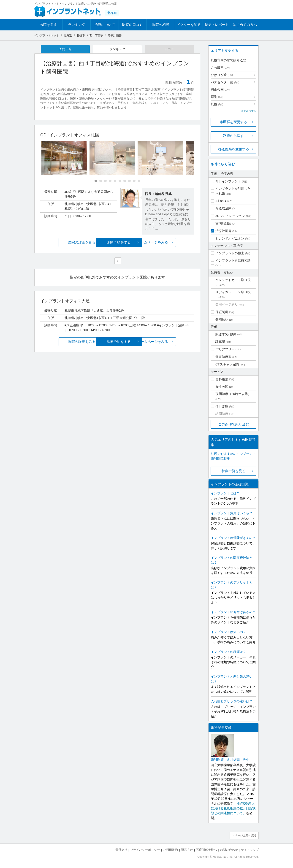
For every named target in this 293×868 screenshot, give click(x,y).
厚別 (217, 97)
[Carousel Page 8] (129, 181)
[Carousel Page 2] (101, 181)
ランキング (77, 25)
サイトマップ (250, 850)
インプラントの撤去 (230, 253)
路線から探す (233, 136)
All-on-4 (221, 201)
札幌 (217, 104)
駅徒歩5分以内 (226, 334)
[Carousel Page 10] (139, 181)
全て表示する (249, 111)
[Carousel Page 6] (120, 181)
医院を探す (48, 25)
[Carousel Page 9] (134, 181)
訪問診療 (222, 414)
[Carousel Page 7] (125, 181)
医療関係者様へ (206, 850)
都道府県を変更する (234, 149)
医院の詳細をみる (66, 242)
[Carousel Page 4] (110, 181)
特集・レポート (217, 25)
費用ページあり (227, 304)
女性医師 (222, 387)
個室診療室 (223, 357)
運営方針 (187, 850)
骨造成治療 (223, 208)
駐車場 (220, 342)
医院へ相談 (161, 25)
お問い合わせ (229, 850)
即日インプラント (228, 181)
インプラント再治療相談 (233, 260)
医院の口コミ (133, 25)
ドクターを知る (189, 25)
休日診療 (222, 406)
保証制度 (222, 312)
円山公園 (220, 89)
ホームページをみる (169, 242)
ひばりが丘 (222, 75)
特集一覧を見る (234, 471)
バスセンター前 (225, 82)
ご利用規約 (170, 850)
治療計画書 (223, 231)
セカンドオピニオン (230, 238)
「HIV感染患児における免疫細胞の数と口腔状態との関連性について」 (233, 808)
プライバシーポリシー (145, 850)
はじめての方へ (245, 25)
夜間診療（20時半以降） (233, 394)
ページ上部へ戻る (246, 836)
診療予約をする (117, 242)
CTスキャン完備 (227, 364)
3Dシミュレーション (230, 216)
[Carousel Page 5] (115, 181)
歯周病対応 (223, 223)
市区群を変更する (233, 122)
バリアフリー (225, 349)
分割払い (222, 319)
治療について (105, 25)
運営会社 (121, 850)
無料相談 (222, 379)
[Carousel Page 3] (105, 181)
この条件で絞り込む (234, 424)
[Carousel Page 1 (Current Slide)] (96, 181)
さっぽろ (220, 68)
